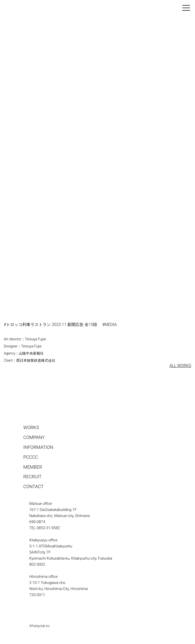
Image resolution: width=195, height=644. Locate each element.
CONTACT (34, 486)
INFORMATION (38, 447)
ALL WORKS (180, 366)
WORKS (31, 427)
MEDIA (111, 325)
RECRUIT (32, 477)
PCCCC (31, 457)
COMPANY (34, 437)
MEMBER (33, 467)
